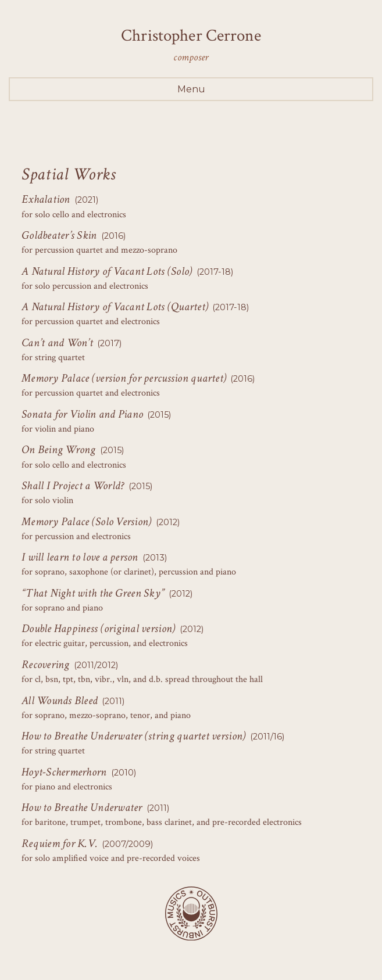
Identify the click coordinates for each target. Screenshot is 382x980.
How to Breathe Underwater (82, 807)
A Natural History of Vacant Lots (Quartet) (115, 307)
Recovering (46, 665)
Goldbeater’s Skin (59, 235)
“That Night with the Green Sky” (93, 593)
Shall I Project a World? (73, 486)
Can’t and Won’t (57, 343)
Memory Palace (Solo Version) (86, 522)
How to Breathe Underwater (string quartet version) (133, 736)
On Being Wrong (59, 450)
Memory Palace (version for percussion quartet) (124, 378)
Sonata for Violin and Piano (82, 414)
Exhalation (46, 199)
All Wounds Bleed (60, 701)
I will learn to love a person (80, 557)
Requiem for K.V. (60, 843)
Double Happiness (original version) (98, 629)
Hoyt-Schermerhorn (64, 772)
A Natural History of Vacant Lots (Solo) (107, 271)
